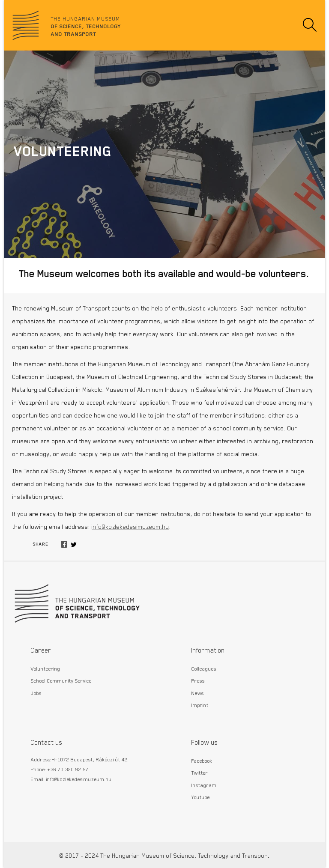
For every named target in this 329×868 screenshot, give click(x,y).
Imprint (200, 705)
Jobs (36, 693)
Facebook (202, 761)
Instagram (204, 785)
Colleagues (204, 668)
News (198, 693)
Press (198, 680)
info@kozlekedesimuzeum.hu (130, 527)
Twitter (200, 773)
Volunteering (46, 668)
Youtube (201, 797)
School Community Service (61, 680)
